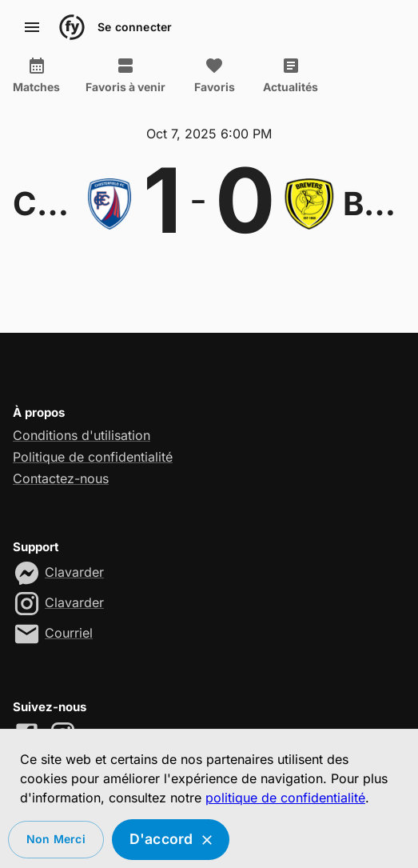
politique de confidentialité (285, 798)
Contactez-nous (61, 478)
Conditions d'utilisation (82, 435)
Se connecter (135, 28)
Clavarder (74, 572)
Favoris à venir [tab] (125, 75)
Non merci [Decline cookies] (56, 840)
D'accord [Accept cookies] (171, 840)
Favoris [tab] (214, 75)
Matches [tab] (36, 75)
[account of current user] (32, 27)
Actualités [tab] (291, 75)
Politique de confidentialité (93, 457)
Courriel (69, 633)
